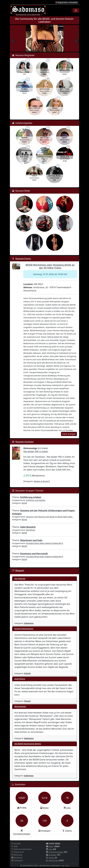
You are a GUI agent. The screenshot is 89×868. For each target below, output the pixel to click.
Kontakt (16, 844)
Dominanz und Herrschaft (34, 554)
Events (68, 831)
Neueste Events (23, 259)
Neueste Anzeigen (24, 442)
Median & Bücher (41, 481)
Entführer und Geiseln (36, 500)
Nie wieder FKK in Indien (36, 451)
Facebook (17, 858)
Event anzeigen (69, 434)
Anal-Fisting (20, 679)
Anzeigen (46, 831)
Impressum (18, 852)
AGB (15, 846)
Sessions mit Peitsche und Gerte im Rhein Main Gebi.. (49, 517)
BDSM (24, 503)
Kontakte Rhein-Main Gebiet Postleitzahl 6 (44, 543)
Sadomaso (29, 623)
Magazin (20, 570)
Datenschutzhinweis (22, 849)
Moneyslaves (20, 706)
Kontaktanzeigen (22, 834)
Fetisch (27, 673)
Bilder (46, 808)
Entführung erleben (31, 497)
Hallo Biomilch (28, 527)
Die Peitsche (20, 579)
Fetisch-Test (54, 860)
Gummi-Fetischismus (24, 629)
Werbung (17, 855)
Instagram (17, 860)
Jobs (69, 808)
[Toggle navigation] (76, 10)
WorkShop (31, 530)
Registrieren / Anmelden (67, 2)
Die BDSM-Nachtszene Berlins (28, 744)
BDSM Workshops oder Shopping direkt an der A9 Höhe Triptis (50, 266)
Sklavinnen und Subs (31, 540)
